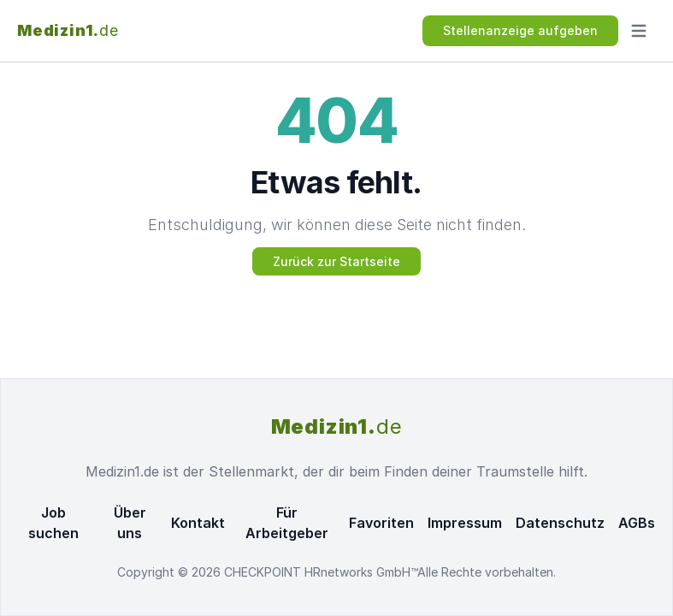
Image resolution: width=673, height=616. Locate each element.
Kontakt (198, 523)
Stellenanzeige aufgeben (520, 30)
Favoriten (381, 523)
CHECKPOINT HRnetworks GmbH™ (321, 572)
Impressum (465, 523)
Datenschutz (560, 523)
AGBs (637, 523)
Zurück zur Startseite (336, 261)
